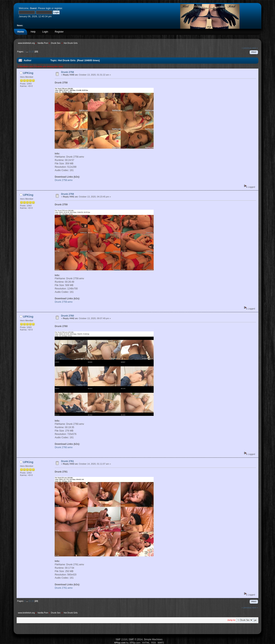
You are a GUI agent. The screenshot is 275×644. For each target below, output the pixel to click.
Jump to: (231, 620)
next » (255, 48)
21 (30, 52)
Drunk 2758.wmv (64, 180)
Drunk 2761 (67, 461)
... (27, 52)
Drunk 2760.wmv (64, 447)
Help (33, 32)
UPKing (28, 73)
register (58, 8)
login (48, 8)
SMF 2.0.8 (121, 639)
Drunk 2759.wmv (64, 302)
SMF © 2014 (136, 639)
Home (20, 32)
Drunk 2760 (67, 316)
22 (33, 52)
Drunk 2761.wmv (64, 588)
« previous (246, 48)
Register (59, 32)
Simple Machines (153, 639)
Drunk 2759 (67, 194)
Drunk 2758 (67, 72)
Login (45, 32)
